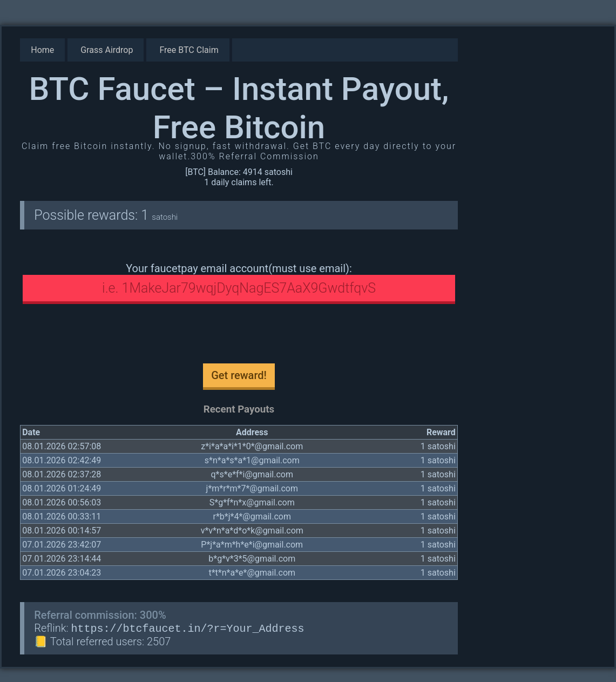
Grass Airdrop (107, 50)
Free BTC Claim (189, 50)
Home (42, 50)
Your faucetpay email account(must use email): (239, 268)
